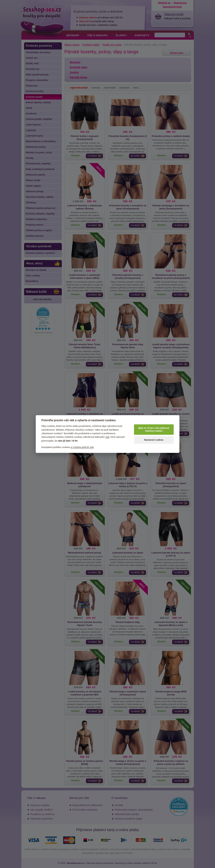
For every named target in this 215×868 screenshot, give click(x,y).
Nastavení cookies (154, 440)
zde (107, 437)
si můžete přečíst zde (82, 447)
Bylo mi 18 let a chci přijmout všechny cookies (154, 429)
